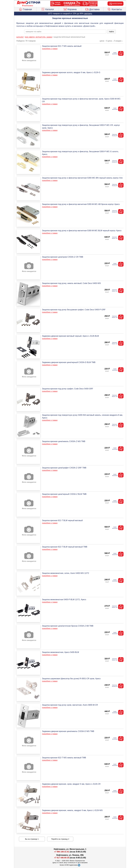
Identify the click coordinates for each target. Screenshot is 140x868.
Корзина (70, 9)
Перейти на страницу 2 (60, 839)
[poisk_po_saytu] (65, 32)
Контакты (115, 9)
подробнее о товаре (50, 49)
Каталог (48, 9)
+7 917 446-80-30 (62, 858)
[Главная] (28, 3)
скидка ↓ (119, 41)
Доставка (92, 9)
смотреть (88, 14)
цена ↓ (110, 41)
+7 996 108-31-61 (62, 852)
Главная (25, 9)
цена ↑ (103, 41)
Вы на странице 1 (32, 839)
